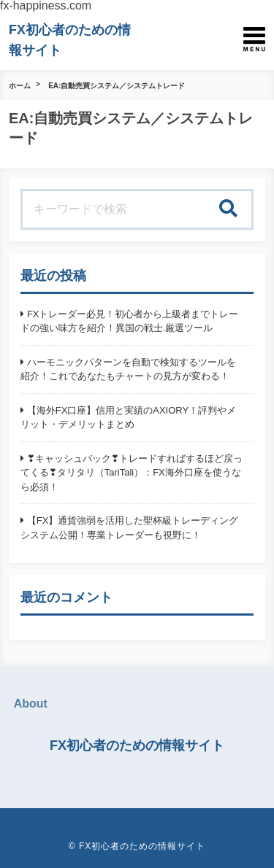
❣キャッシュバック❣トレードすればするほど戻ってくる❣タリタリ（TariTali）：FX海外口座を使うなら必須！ (132, 473)
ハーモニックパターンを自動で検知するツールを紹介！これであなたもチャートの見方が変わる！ (128, 369)
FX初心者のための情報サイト (137, 745)
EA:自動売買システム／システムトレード (117, 86)
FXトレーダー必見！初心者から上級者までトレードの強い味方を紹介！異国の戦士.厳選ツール (129, 321)
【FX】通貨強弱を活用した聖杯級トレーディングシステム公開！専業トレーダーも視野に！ (129, 528)
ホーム (20, 86)
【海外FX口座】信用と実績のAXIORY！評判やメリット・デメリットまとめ (128, 418)
